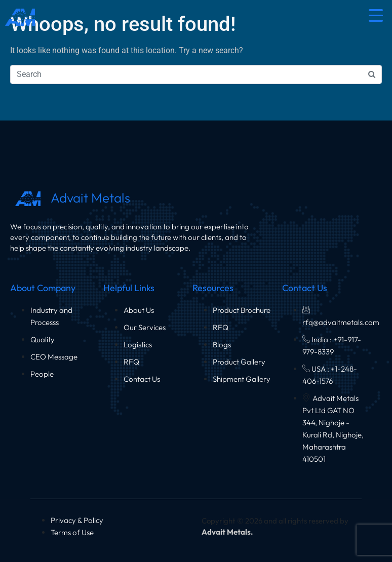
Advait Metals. (227, 532)
